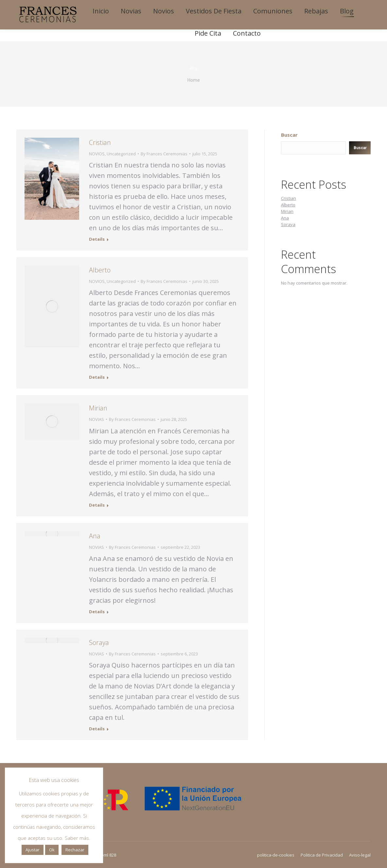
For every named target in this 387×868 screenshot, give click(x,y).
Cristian (100, 142)
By (164, 154)
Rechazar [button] (75, 850)
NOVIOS (97, 154)
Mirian (98, 408)
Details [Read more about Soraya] (97, 729)
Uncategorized (121, 154)
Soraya (99, 642)
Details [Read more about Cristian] (97, 239)
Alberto (100, 270)
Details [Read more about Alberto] (97, 377)
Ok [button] (52, 850)
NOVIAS (97, 419)
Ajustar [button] (33, 850)
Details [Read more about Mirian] (97, 505)
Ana (95, 536)
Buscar (289, 135)
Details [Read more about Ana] (97, 612)
